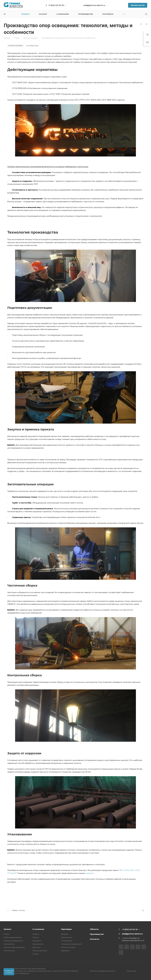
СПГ (9, 873)
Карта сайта (131, 971)
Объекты (94, 929)
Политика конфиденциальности (103, 971)
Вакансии (36, 947)
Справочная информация (71, 944)
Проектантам (66, 937)
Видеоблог (65, 951)
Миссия (36, 937)
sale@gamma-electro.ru (94, 5)
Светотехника (9, 951)
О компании (38, 929)
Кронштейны (9, 944)
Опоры (7, 934)
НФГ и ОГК (124, 870)
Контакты (95, 939)
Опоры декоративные (13, 937)
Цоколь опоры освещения (14, 947)
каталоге (90, 873)
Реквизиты (37, 941)
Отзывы (36, 954)
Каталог (8, 929)
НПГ (15, 873)
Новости (36, 934)
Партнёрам (66, 929)
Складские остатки (9, 972)
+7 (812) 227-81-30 (56, 5)
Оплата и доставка (40, 951)
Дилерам (65, 934)
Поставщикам (67, 941)
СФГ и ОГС (135, 870)
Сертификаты (38, 944)
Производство (97, 934)
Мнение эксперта (68, 947)
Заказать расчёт (138, 5)
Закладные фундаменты (13, 941)
